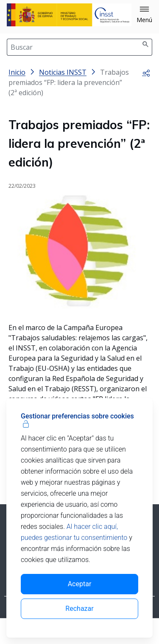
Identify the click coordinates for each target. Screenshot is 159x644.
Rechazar (79, 609)
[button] (144, 15)
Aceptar (80, 584)
